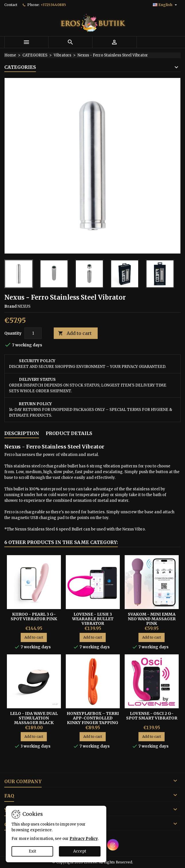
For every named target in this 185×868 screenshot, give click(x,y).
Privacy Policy (84, 839)
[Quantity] (33, 333)
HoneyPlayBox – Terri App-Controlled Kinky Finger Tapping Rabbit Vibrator (93, 720)
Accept (80, 851)
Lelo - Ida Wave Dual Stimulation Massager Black (34, 718)
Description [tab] (22, 433)
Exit (32, 851)
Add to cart (75, 333)
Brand (10, 306)
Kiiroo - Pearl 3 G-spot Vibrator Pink (34, 617)
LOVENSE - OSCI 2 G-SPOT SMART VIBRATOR (152, 716)
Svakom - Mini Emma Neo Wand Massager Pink (152, 619)
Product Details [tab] (69, 433)
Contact (11, 5)
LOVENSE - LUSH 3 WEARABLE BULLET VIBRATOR (93, 619)
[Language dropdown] (166, 5)
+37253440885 (53, 5)
